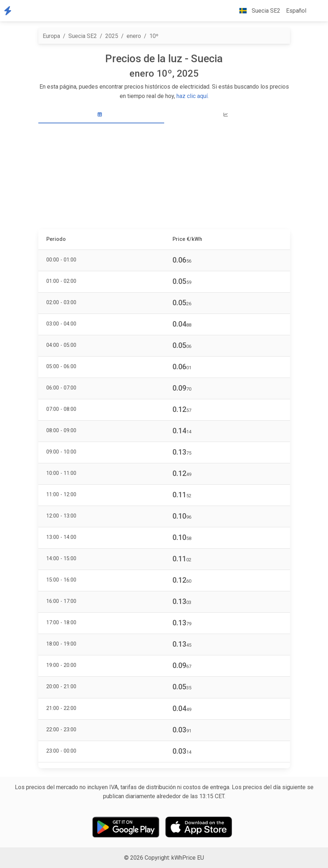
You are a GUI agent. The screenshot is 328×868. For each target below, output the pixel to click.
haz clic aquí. (193, 96)
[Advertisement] (164, 177)
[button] (315, 11)
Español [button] (296, 11)
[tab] (101, 115)
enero (134, 36)
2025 (112, 36)
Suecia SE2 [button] (257, 11)
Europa (51, 36)
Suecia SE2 (83, 36)
